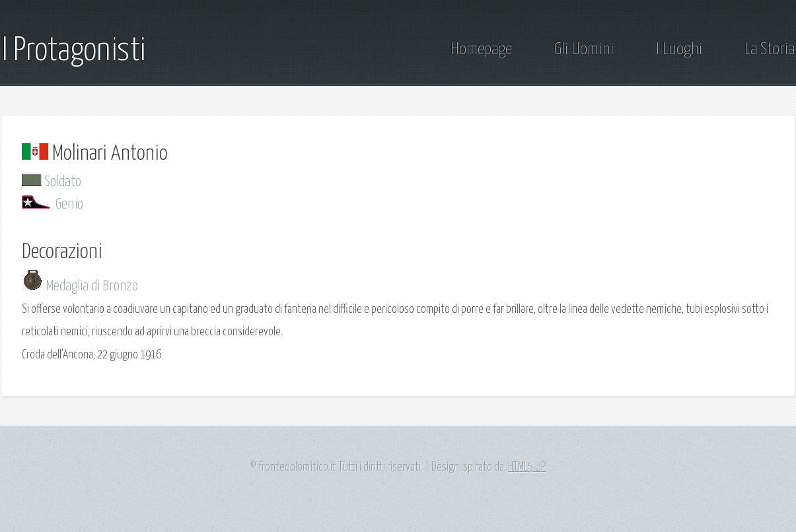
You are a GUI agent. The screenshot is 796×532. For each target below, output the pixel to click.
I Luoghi (679, 50)
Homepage (481, 50)
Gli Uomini (584, 50)
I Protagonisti (74, 51)
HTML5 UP (527, 467)
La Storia (770, 50)
